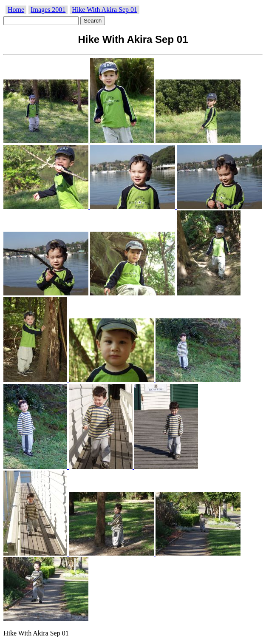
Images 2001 (48, 10)
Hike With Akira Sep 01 (105, 10)
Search (93, 21)
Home (16, 10)
